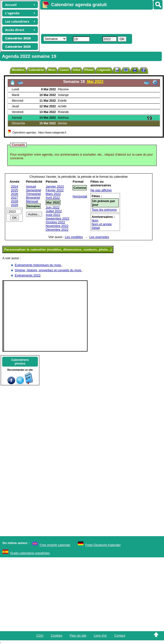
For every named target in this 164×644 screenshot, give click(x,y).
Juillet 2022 (54, 211)
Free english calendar (55, 545)
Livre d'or (100, 636)
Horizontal (80, 196)
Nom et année (102, 224)
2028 (15, 201)
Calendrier (36, 70)
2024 (15, 186)
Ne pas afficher (101, 190)
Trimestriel (33, 194)
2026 (15, 194)
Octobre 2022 (55, 222)
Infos (77, 70)
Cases (64, 70)
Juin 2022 (53, 207)
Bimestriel (33, 198)
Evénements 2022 (28, 275)
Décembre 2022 (57, 230)
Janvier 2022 (55, 186)
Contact (120, 636)
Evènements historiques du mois (38, 265)
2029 (15, 205)
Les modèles (74, 237)
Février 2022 (55, 190)
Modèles (18, 70)
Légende (104, 70)
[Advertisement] (94, 21)
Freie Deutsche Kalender (103, 545)
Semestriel (34, 190)
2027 (15, 198)
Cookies (57, 636)
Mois (52, 70)
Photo (89, 70)
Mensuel (32, 201)
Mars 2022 (53, 194)
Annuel (31, 186)
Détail (96, 228)
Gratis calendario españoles (30, 553)
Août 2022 (53, 215)
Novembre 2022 (57, 226)
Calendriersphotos (20, 362)
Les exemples (99, 237)
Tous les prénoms (104, 210)
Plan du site (78, 636)
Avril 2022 (53, 198)
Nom (95, 220)
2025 (15, 190)
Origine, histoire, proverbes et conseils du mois (48, 270)
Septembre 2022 (58, 218)
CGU (40, 636)
